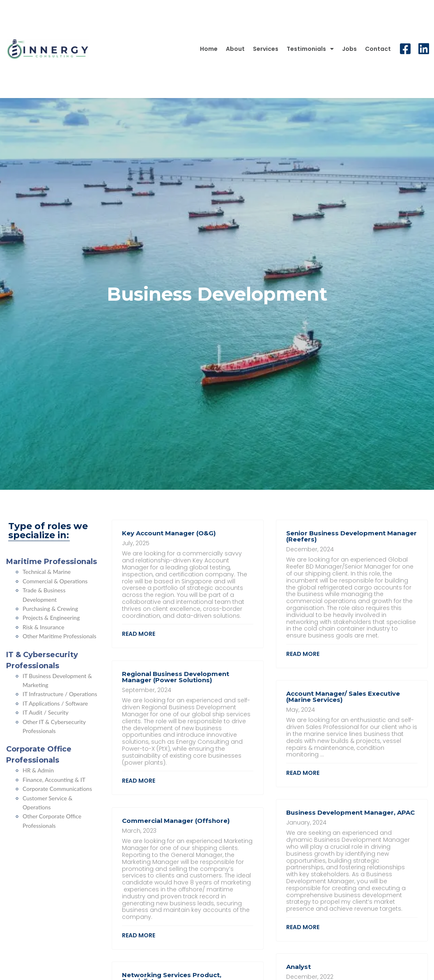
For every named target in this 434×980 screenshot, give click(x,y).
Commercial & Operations (55, 581)
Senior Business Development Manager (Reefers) (351, 536)
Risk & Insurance (44, 627)
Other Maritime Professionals (60, 636)
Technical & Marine (47, 572)
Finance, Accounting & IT (54, 780)
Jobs (349, 49)
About (235, 49)
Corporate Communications (57, 789)
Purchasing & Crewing (50, 609)
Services (266, 49)
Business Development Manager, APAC (350, 812)
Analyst (299, 967)
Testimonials (310, 49)
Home (209, 49)
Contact (378, 49)
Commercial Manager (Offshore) (176, 821)
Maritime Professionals (52, 562)
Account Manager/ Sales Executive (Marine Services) (343, 697)
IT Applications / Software (55, 703)
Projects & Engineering (51, 618)
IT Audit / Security (46, 712)
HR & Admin (38, 770)
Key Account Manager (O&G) (169, 533)
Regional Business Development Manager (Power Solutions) (176, 677)
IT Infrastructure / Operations (60, 694)
